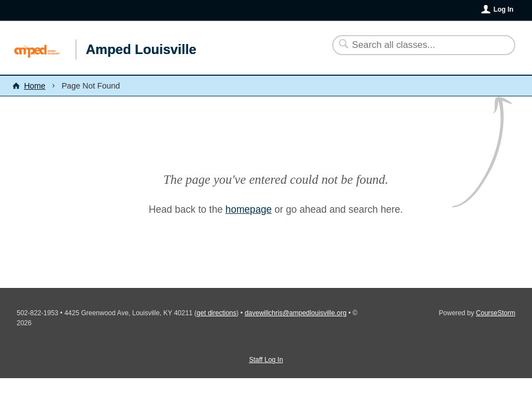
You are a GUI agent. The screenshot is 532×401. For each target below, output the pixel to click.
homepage (248, 209)
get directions (216, 313)
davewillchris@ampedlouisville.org (296, 313)
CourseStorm (496, 313)
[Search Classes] (417, 45)
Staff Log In (266, 360)
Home (35, 86)
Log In (504, 9)
